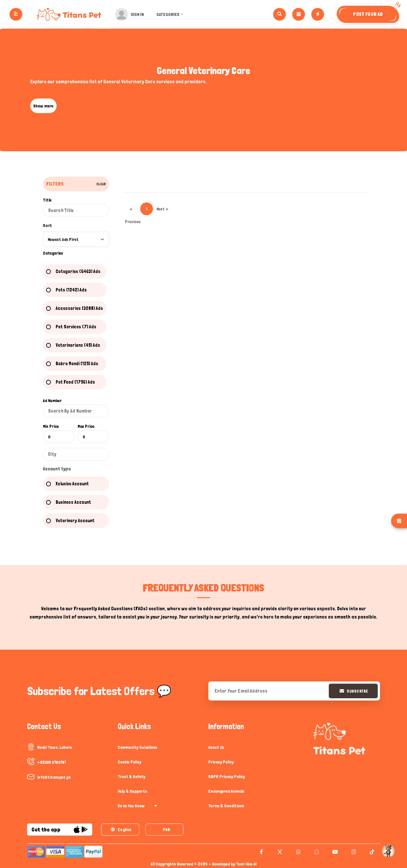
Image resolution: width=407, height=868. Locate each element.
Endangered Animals (226, 791)
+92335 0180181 (52, 762)
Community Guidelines (137, 747)
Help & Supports (132, 791)
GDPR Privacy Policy (227, 776)
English (121, 830)
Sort (47, 225)
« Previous (131, 211)
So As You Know (137, 806)
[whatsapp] (297, 852)
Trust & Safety (131, 776)
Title (47, 200)
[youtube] (334, 852)
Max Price (86, 426)
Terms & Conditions (226, 806)
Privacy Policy (221, 762)
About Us (216, 747)
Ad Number (52, 400)
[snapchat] (316, 852)
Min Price (51, 426)
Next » (162, 209)
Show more (43, 106)
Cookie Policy (129, 762)
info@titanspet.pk (54, 777)
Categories (171, 14)
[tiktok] (371, 852)
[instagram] (353, 852)
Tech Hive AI (246, 864)
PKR (167, 830)
